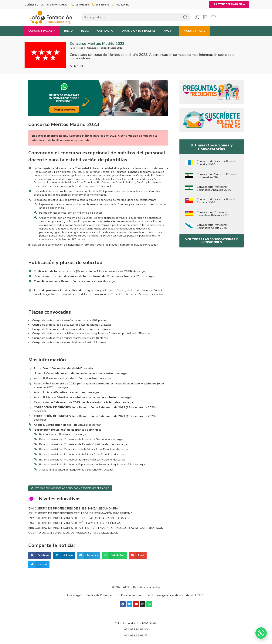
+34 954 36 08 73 (136, 635)
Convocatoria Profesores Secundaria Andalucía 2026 (214, 188)
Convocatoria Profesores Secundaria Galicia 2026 (212, 226)
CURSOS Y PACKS (40, 31)
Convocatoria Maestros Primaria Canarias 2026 (217, 163)
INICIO (68, 31)
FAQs (167, 31)
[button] (40, 555)
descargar (139, 271)
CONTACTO (105, 31)
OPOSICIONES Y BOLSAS (139, 31)
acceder (88, 368)
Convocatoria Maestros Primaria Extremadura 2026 (217, 176)
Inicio (73, 48)
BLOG (85, 31)
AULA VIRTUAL (195, 31)
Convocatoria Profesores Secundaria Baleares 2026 (213, 214)
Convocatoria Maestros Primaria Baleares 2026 (217, 201)
